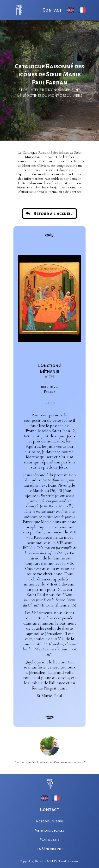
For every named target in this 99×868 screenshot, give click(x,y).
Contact (52, 10)
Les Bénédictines (50, 849)
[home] (18, 10)
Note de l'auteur (50, 821)
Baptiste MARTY (46, 861)
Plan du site (50, 840)
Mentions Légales (50, 830)
